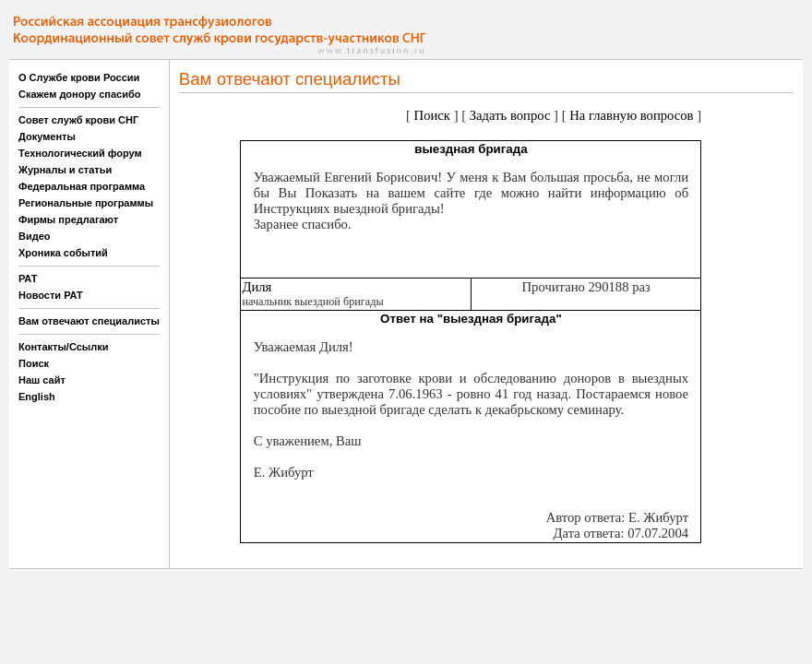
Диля (257, 287)
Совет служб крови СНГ (78, 120)
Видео (35, 236)
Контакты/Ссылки (64, 347)
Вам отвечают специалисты (89, 321)
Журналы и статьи (65, 170)
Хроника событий (63, 253)
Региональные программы (86, 203)
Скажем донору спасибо (79, 94)
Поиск (34, 363)
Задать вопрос (510, 115)
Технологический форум (80, 153)
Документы (47, 136)
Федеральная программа (82, 186)
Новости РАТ (51, 295)
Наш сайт (42, 380)
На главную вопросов (631, 115)
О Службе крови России (79, 77)
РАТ (28, 279)
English (37, 397)
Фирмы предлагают (68, 219)
